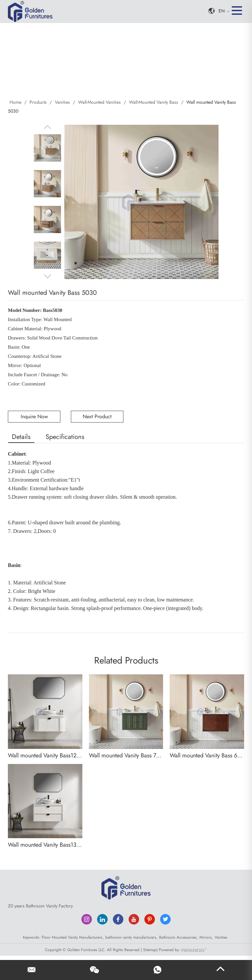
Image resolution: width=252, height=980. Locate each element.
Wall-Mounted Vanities (99, 102)
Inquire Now (34, 416)
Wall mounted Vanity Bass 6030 (207, 755)
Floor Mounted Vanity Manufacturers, (73, 937)
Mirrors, (206, 937)
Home (16, 102)
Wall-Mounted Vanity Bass (154, 102)
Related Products (126, 660)
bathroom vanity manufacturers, (131, 937)
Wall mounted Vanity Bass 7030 (126, 755)
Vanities (62, 102)
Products (38, 102)
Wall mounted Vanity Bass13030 (45, 844)
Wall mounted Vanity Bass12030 (45, 755)
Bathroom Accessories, (178, 937)
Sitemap (150, 949)
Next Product (97, 416)
